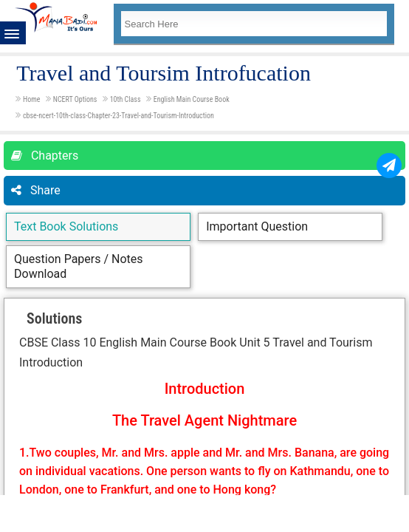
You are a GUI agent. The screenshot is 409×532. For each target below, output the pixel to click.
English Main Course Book (192, 99)
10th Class (126, 99)
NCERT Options (76, 99)
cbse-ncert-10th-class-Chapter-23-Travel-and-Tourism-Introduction (118, 116)
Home (32, 99)
